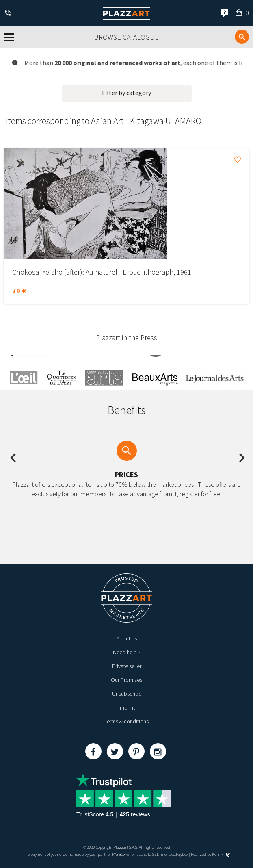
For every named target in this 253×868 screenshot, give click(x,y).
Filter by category (126, 93)
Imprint (127, 707)
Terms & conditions (126, 721)
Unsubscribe (127, 694)
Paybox (182, 854)
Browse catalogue (126, 37)
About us (127, 638)
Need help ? (127, 652)
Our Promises (126, 680)
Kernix (221, 854)
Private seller (127, 666)
